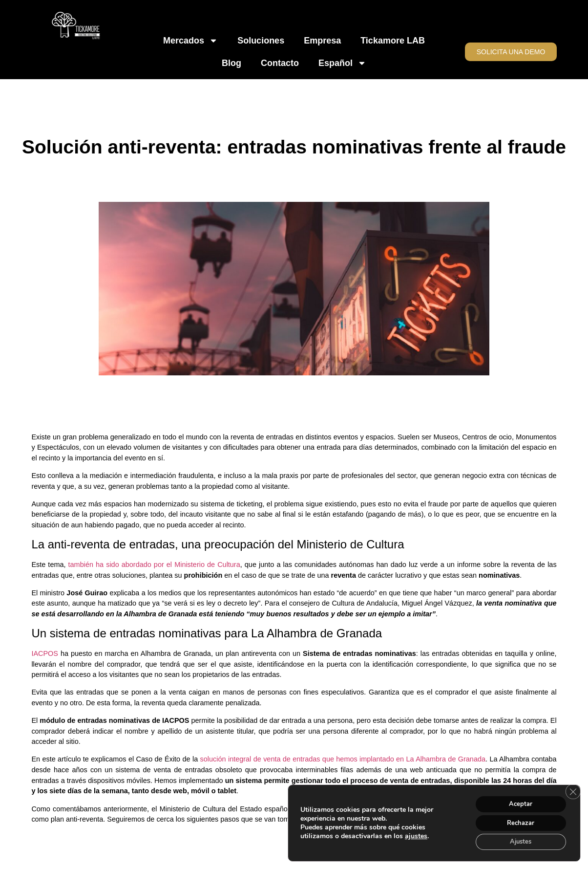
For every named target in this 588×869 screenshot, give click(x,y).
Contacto (280, 63)
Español (342, 63)
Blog (231, 63)
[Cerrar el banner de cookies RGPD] (572, 788)
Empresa (322, 41)
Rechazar (517, 820)
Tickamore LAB (393, 41)
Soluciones (261, 41)
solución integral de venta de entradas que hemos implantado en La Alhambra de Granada (343, 759)
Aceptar (517, 800)
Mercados (190, 41)
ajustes (416, 834)
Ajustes (517, 841)
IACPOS (45, 653)
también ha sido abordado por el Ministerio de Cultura (154, 565)
